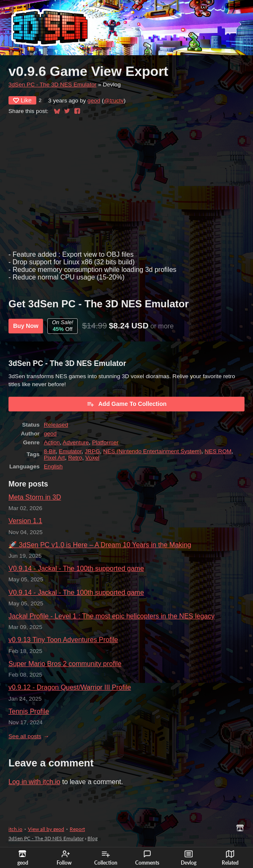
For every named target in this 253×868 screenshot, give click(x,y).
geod (94, 101)
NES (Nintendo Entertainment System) (152, 451)
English (53, 466)
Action (52, 442)
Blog (92, 838)
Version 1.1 (25, 521)
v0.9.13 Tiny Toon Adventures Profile (63, 640)
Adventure (76, 442)
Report (77, 829)
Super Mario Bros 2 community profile (65, 664)
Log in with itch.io (34, 782)
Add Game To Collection (127, 404)
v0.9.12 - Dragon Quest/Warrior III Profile (70, 687)
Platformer (105, 442)
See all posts (25, 736)
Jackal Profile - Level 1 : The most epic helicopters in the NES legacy (112, 616)
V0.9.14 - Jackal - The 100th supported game (76, 568)
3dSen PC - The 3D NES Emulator (52, 85)
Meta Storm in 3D (35, 497)
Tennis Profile (29, 711)
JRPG (92, 451)
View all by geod (46, 829)
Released (56, 425)
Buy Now (26, 326)
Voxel (92, 458)
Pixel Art (54, 458)
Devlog (189, 858)
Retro (75, 458)
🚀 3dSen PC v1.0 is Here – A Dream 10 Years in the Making (100, 545)
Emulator (70, 451)
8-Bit (50, 451)
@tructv (114, 101)
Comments (147, 858)
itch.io (15, 829)
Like (22, 100)
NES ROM (218, 451)
